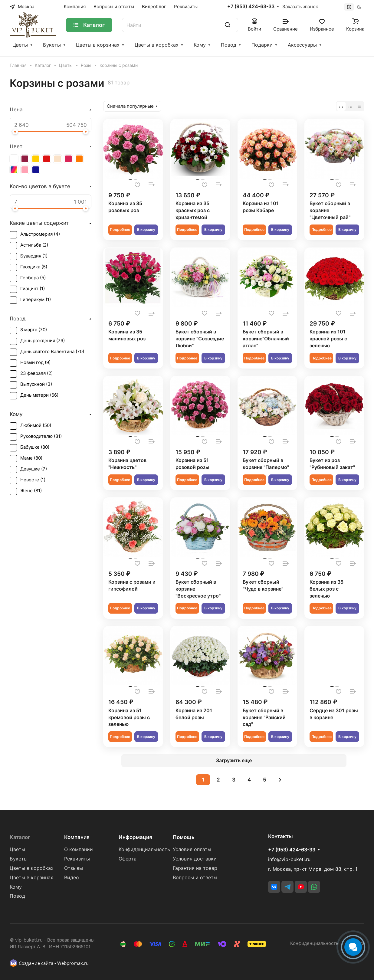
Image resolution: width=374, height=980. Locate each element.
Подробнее (120, 229)
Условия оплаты (192, 849)
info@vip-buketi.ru (289, 859)
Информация (135, 837)
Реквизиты (77, 859)
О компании (79, 849)
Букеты (52, 45)
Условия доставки (195, 859)
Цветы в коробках (157, 45)
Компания (77, 837)
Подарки (262, 45)
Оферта (128, 859)
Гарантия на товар (195, 868)
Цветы (20, 45)
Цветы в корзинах (98, 45)
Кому (200, 45)
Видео (72, 878)
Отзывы (74, 868)
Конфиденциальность (144, 849)
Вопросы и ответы (195, 878)
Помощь (184, 837)
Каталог (20, 837)
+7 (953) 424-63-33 (251, 7)
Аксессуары (302, 45)
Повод (229, 45)
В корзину (146, 229)
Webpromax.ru (73, 963)
